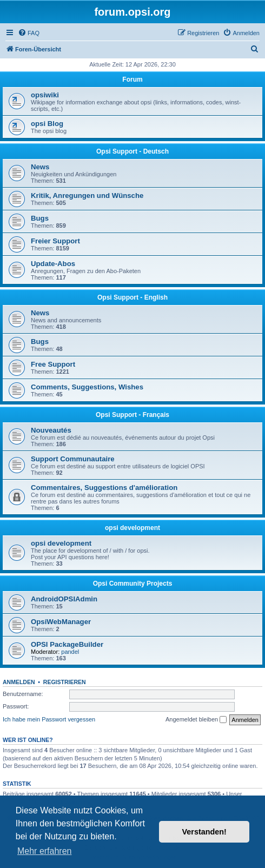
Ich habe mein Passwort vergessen (49, 719)
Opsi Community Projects (133, 584)
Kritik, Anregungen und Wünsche (87, 196)
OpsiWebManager (61, 622)
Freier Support (55, 241)
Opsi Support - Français (132, 415)
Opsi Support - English (132, 297)
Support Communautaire (73, 459)
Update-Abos (53, 264)
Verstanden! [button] (204, 832)
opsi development (132, 528)
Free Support (53, 364)
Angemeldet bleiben (196, 720)
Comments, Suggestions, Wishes (87, 387)
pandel (70, 652)
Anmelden (19, 682)
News (40, 167)
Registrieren (65, 682)
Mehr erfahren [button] (45, 851)
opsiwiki (45, 95)
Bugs (40, 218)
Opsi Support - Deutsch (132, 151)
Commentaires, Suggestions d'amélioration (104, 488)
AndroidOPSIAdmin (64, 599)
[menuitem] (29, 33)
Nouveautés (51, 430)
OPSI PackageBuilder (67, 644)
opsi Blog (47, 124)
